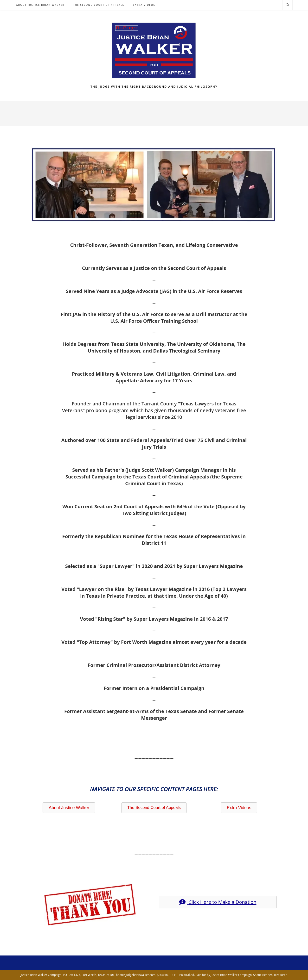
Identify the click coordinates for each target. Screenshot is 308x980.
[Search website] (288, 5)
